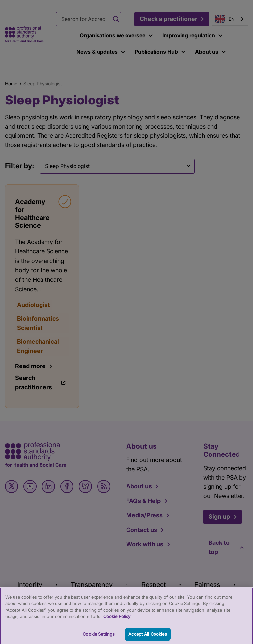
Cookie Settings (99, 636)
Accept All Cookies (148, 636)
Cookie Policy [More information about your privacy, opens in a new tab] (117, 619)
